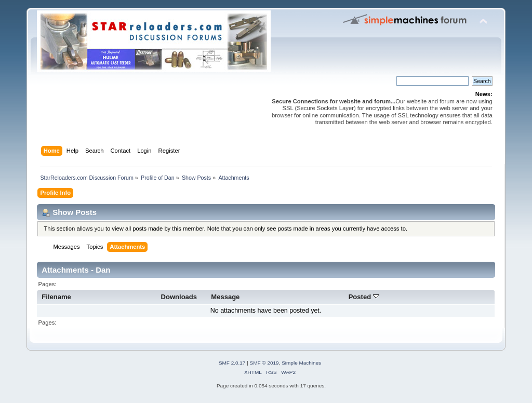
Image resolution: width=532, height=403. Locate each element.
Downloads (179, 297)
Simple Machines (301, 363)
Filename (56, 297)
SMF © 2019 (264, 363)
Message (225, 297)
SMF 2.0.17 (232, 363)
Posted (364, 297)
